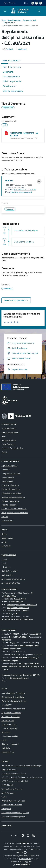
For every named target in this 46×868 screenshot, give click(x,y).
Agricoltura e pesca (9, 465)
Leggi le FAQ (7, 705)
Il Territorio (6, 567)
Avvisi (4, 542)
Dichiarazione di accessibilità (13, 697)
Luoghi (4, 563)
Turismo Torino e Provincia (12, 789)
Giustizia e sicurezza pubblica (13, 497)
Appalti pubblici (8, 477)
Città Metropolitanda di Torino (13, 773)
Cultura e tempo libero (10, 489)
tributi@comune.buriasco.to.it (21, 192)
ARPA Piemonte (8, 793)
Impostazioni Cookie (10, 736)
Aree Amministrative (10, 432)
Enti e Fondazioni (8, 444)
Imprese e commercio (10, 501)
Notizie (4, 534)
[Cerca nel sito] (39, 11)
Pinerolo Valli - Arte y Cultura (13, 801)
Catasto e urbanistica (10, 485)
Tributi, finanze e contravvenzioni (15, 513)
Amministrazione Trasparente (13, 693)
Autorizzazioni (7, 481)
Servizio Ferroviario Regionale (13, 816)
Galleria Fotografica (9, 571)
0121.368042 (10, 596)
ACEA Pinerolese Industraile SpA (15, 781)
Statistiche (6, 748)
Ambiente (5, 469)
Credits (4, 740)
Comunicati (6, 546)
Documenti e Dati (29, 20)
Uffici (3, 436)
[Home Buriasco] (22, 11)
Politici (4, 452)
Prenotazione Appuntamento (13, 709)
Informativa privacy (9, 728)
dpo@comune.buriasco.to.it (18, 678)
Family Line (6, 809)
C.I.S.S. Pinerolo (8, 785)
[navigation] (5, 11)
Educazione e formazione (12, 493)
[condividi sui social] (7, 49)
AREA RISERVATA (22, 864)
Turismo (5, 517)
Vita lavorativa (7, 520)
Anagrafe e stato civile (11, 473)
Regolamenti (9, 23)
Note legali (6, 732)
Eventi (4, 559)
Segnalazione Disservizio (11, 713)
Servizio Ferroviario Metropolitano (15, 813)
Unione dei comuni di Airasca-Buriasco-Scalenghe (22, 765)
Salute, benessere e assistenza (14, 509)
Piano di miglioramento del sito (14, 701)
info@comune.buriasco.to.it (18, 608)
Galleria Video (7, 575)
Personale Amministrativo (12, 448)
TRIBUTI (9, 180)
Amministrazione (14, 20)
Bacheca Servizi (8, 720)
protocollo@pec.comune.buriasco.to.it (22, 605)
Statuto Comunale (9, 724)
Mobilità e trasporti (9, 505)
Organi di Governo (9, 428)
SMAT (4, 797)
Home (4, 20)
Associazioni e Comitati (11, 583)
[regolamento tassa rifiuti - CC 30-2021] (7, 133)
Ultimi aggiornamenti (10, 744)
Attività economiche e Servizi (13, 579)
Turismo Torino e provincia (12, 805)
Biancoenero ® (25, 859)
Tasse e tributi (7, 538)
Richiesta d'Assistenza (10, 717)
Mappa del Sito (8, 752)
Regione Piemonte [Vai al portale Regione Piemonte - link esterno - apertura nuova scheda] (9, 3)
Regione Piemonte (9, 769)
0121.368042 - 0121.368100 (25, 190)
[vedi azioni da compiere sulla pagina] (20, 49)
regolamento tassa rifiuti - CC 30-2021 (24, 134)
